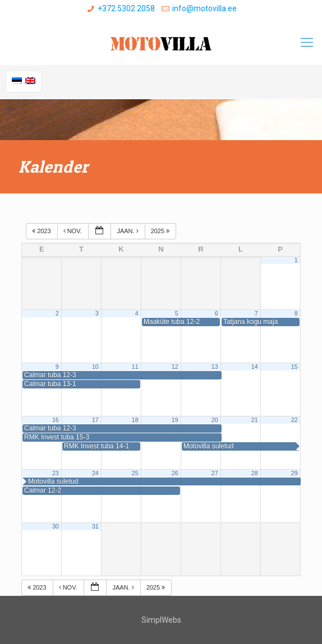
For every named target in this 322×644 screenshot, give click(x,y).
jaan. (128, 231)
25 (135, 473)
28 (255, 473)
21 (255, 420)
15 (295, 367)
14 (255, 367)
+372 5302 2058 (126, 8)
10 (95, 367)
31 (95, 526)
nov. (73, 231)
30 (56, 526)
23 (56, 473)
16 (56, 420)
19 (175, 420)
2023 (42, 231)
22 (295, 420)
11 (135, 367)
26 (175, 473)
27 (215, 473)
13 (215, 367)
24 (95, 473)
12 (175, 367)
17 (95, 420)
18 (135, 420)
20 (215, 420)
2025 (161, 231)
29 (295, 473)
